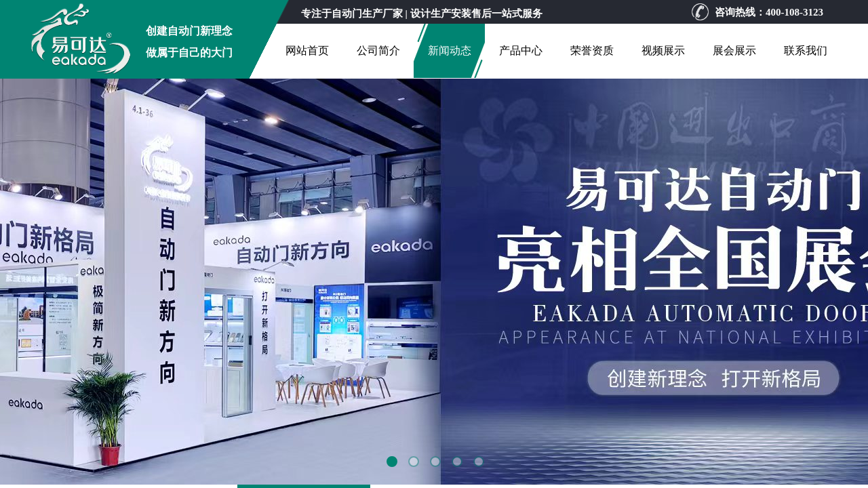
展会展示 (734, 50)
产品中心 (521, 50)
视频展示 (663, 50)
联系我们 (806, 50)
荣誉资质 (592, 50)
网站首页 (307, 50)
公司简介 (378, 50)
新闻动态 (450, 50)
